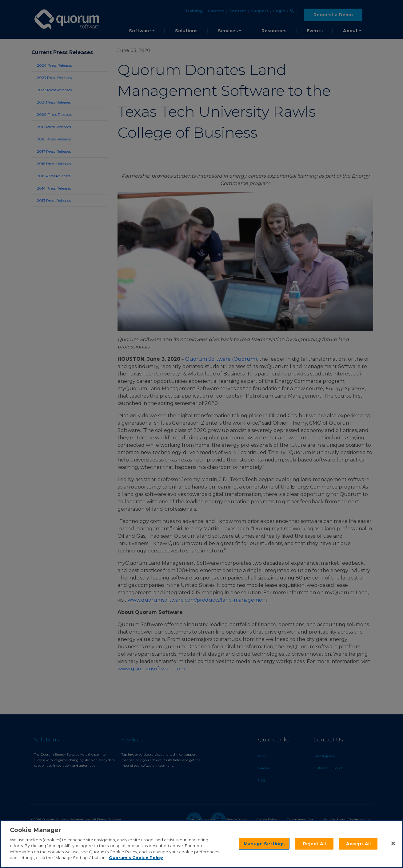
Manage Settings (264, 844)
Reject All (314, 844)
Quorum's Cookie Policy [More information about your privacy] (136, 858)
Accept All (358, 844)
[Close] (393, 843)
